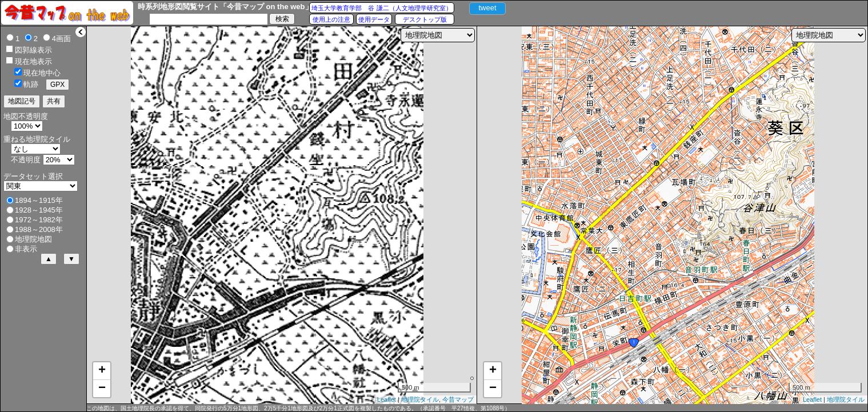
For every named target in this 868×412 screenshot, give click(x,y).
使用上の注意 (331, 19)
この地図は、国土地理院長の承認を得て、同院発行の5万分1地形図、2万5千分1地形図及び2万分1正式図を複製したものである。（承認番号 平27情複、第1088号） (298, 408)
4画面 (61, 39)
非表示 (26, 249)
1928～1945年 (39, 210)
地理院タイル (420, 399)
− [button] (102, 389)
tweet (487, 8)
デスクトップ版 (425, 19)
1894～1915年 (39, 200)
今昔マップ (458, 399)
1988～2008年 (39, 229)
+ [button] (102, 371)
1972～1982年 (39, 220)
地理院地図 (33, 239)
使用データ (374, 19)
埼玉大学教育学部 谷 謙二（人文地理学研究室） (381, 8)
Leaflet (387, 399)
